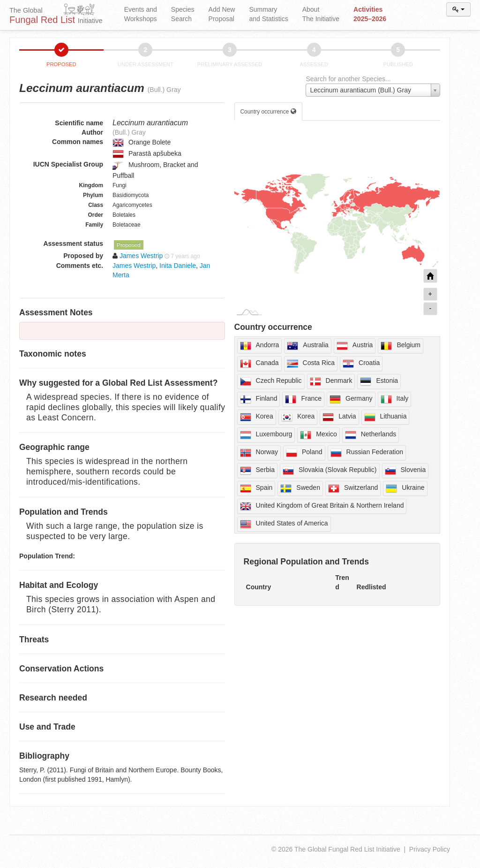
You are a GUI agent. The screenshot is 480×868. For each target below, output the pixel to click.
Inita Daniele (178, 266)
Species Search (183, 14)
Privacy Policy (430, 849)
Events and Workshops (141, 14)
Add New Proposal (222, 14)
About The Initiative (321, 14)
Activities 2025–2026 (370, 14)
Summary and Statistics (268, 14)
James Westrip (134, 266)
